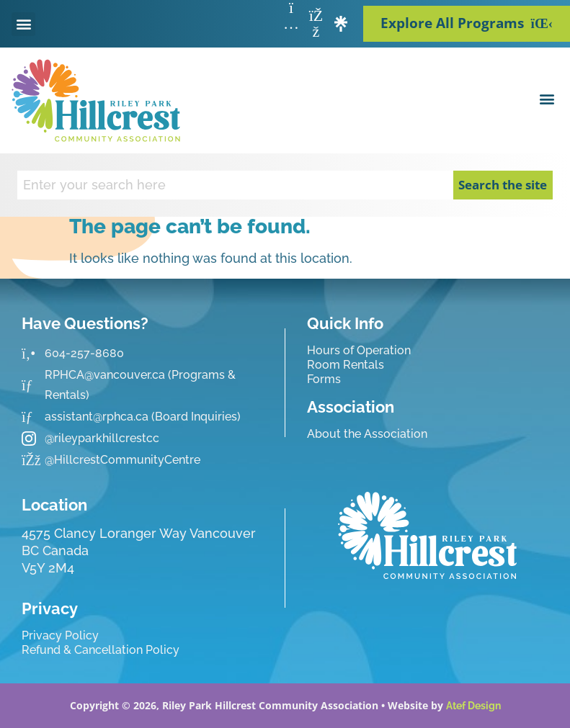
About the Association (367, 434)
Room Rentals (346, 365)
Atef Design (473, 706)
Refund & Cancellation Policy (101, 650)
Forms (324, 379)
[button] (23, 24)
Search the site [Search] (503, 185)
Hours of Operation (359, 350)
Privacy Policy (60, 635)
